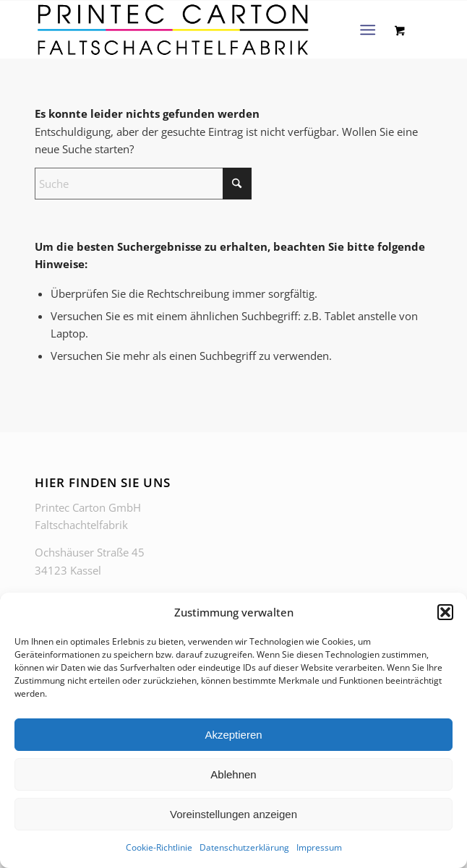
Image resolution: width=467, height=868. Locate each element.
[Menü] (368, 30)
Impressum (319, 847)
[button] (445, 612)
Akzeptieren (233, 735)
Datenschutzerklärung (244, 847)
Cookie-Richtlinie (159, 847)
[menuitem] (370, 30)
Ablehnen (233, 774)
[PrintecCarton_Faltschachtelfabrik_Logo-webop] (193, 30)
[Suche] (143, 184)
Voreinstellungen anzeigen (233, 814)
